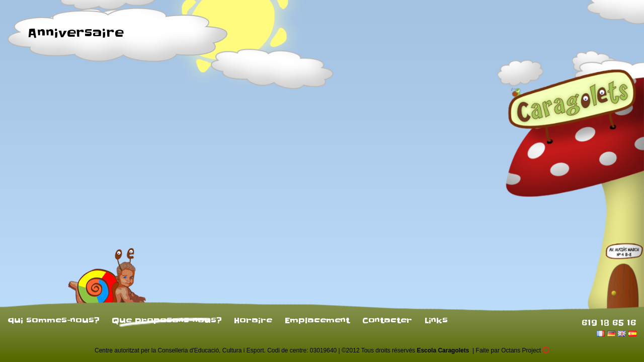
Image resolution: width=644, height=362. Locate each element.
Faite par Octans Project (513, 350)
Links (436, 320)
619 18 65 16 (609, 322)
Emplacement (317, 320)
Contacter (387, 320)
